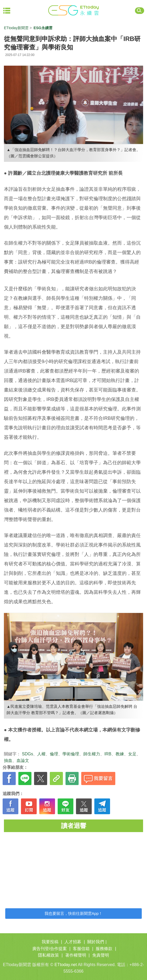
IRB (108, 754)
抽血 (8, 760)
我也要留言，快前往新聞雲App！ (74, 913)
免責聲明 (101, 955)
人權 (41, 754)
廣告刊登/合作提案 (50, 949)
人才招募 (73, 942)
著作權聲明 (76, 955)
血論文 (23, 760)
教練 (120, 754)
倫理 (54, 754)
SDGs (27, 754)
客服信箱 (81, 949)
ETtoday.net (66, 965)
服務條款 (104, 949)
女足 (132, 754)
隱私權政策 (48, 955)
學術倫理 (71, 754)
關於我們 (96, 942)
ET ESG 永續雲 (74, 11)
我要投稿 (50, 942)
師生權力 (92, 754)
